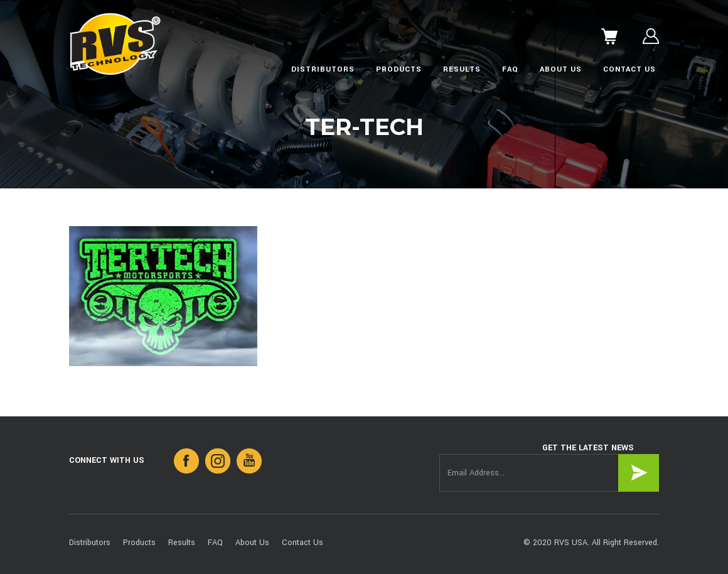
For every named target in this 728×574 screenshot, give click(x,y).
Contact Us (629, 69)
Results (462, 69)
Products (399, 69)
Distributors (323, 69)
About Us (561, 69)
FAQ (510, 69)
